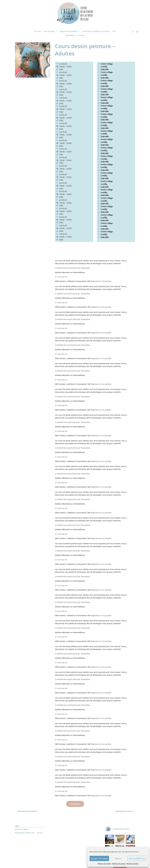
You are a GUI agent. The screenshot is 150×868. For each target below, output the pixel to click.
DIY (114, 31)
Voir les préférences (137, 858)
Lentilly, (104, 67)
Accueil (38, 31)
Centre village (107, 64)
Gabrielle (105, 69)
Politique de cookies (104, 864)
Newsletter (70, 35)
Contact (81, 35)
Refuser (118, 858)
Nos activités (49, 31)
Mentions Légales (132, 864)
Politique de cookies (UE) (25, 833)
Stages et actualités (68, 31)
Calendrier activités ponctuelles (96, 31)
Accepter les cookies (99, 858)
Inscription (75, 804)
